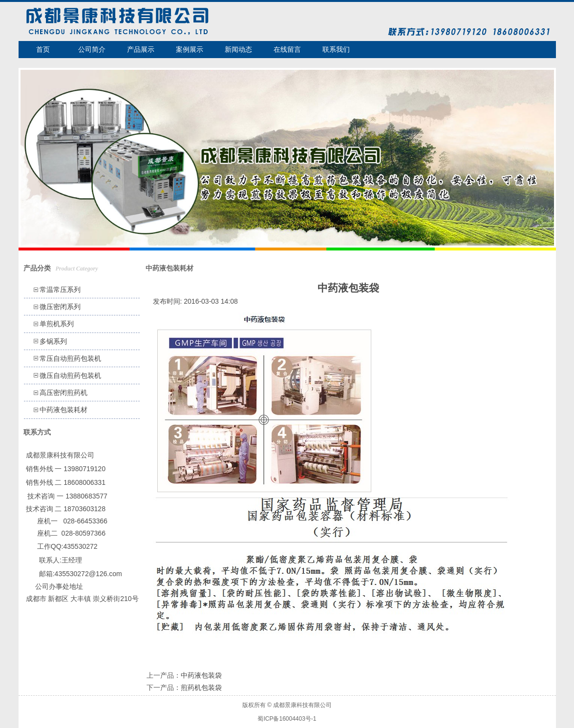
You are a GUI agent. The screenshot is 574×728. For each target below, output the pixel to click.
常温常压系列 (60, 290)
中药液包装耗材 (64, 410)
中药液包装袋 (201, 675)
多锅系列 (53, 341)
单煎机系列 (57, 324)
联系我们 (336, 49)
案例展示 (190, 49)
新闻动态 (238, 49)
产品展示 (141, 49)
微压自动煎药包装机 (70, 375)
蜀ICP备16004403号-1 (287, 719)
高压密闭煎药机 (64, 393)
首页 (43, 49)
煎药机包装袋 (201, 687)
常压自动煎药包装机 (70, 358)
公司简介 (92, 49)
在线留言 (287, 49)
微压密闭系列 (60, 307)
